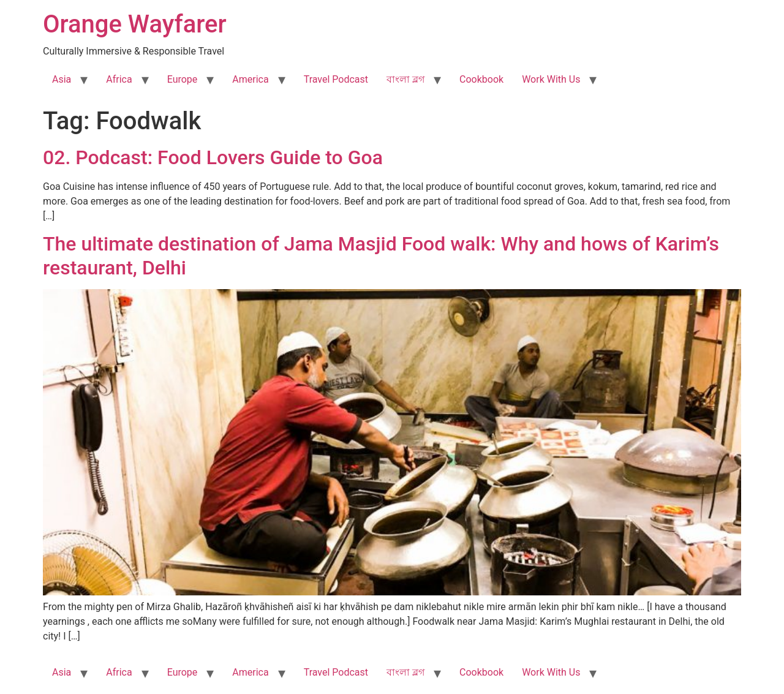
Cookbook (481, 79)
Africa (119, 79)
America (250, 79)
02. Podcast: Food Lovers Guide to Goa (213, 157)
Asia (62, 79)
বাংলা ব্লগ (405, 79)
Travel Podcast (336, 79)
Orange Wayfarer (135, 24)
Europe (183, 79)
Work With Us (551, 79)
